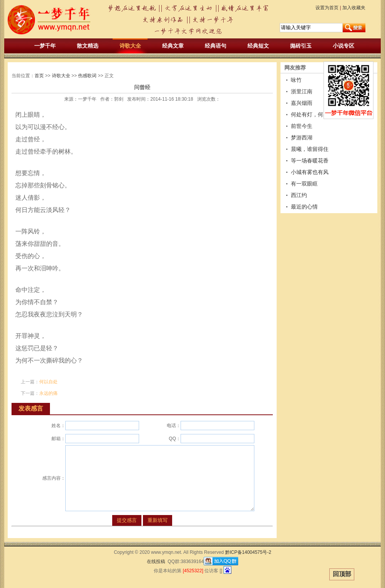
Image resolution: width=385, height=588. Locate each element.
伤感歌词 (87, 76)
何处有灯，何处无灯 (315, 114)
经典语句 (216, 46)
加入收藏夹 (354, 8)
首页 (39, 76)
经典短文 (258, 46)
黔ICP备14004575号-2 (248, 552)
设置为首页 (327, 8)
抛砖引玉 (301, 46)
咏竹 (296, 80)
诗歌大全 (130, 46)
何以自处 (48, 382)
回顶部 (342, 574)
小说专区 (344, 46)
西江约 (299, 195)
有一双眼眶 (304, 184)
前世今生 (302, 126)
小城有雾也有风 (310, 172)
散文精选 (88, 46)
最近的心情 (304, 207)
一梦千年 (45, 46)
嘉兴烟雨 (302, 103)
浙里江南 (302, 91)
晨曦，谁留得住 (310, 149)
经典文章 (173, 46)
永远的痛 (48, 393)
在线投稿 (156, 561)
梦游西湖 (302, 137)
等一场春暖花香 (310, 161)
